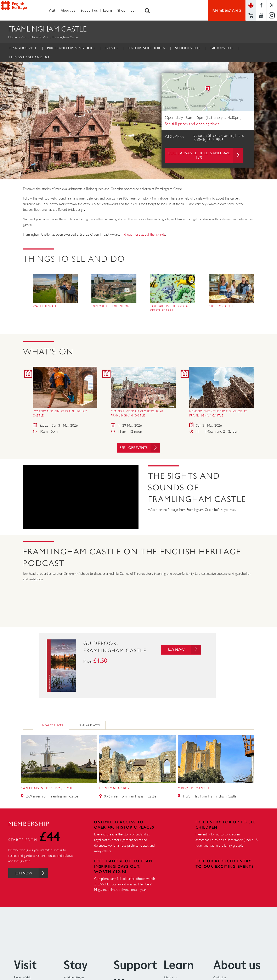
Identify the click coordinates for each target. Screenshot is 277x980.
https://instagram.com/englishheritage (272, 16)
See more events (140, 449)
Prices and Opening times (71, 48)
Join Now (34, 875)
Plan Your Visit (23, 48)
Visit (54, 10)
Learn (110, 10)
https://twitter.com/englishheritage (272, 5)
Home (13, 37)
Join (136, 10)
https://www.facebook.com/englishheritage (261, 5)
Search (149, 10)
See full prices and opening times (192, 124)
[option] (138, 121)
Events (111, 48)
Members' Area (227, 10)
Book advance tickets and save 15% (206, 155)
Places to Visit (39, 37)
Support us (91, 10)
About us (70, 10)
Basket (251, 15)
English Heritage (22, 9)
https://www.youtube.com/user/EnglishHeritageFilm (261, 16)
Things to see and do (29, 57)
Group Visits (222, 48)
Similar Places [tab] (90, 727)
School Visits (188, 48)
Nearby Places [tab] (53, 727)
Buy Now (183, 651)
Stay (76, 966)
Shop (124, 10)
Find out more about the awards (143, 235)
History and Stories (146, 48)
